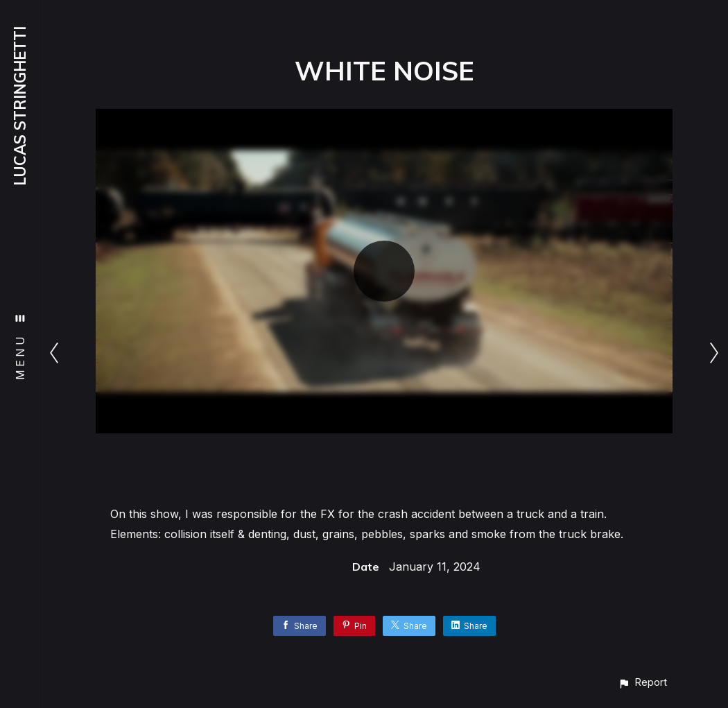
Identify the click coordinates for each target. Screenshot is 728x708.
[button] (642, 682)
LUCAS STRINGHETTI (20, 106)
